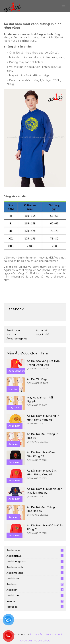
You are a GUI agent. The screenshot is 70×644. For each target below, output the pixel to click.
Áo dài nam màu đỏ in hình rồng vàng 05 (42, 473)
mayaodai (35, 607)
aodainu (35, 584)
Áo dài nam (13, 330)
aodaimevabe (35, 573)
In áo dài (11, 334)
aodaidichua (35, 556)
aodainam (35, 578)
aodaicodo (35, 550)
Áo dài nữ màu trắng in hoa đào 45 (43, 509)
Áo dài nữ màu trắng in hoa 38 (43, 436)
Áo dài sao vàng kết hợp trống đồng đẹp (43, 363)
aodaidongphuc (35, 561)
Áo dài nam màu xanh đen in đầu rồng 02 (45, 491)
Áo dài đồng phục (17, 339)
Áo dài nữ (41, 330)
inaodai (35, 601)
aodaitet (35, 590)
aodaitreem (35, 595)
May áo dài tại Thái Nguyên (40, 399)
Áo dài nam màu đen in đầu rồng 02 (43, 454)
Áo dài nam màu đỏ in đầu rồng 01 (45, 527)
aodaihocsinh (35, 567)
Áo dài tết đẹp (37, 379)
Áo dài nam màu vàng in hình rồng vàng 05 (43, 418)
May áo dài (42, 334)
